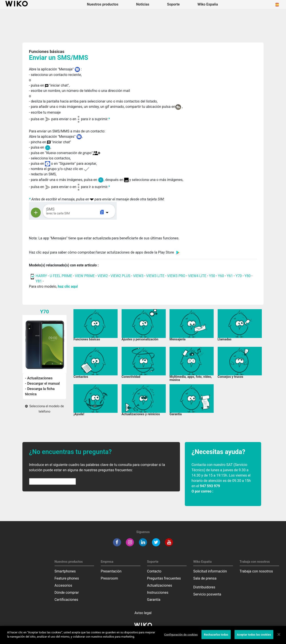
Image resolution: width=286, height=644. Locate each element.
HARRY (42, 276)
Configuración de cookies (181, 638)
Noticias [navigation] (143, 4)
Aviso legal (143, 613)
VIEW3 (138, 276)
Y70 (239, 276)
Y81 (39, 281)
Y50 (212, 276)
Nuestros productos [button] (103, 4)
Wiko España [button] (208, 4)
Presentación (111, 571)
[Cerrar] (279, 638)
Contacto (154, 571)
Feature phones (67, 578)
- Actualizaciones (39, 378)
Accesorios (63, 585)
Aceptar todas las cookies (254, 638)
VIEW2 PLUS (120, 276)
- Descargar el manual (42, 383)
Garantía (154, 600)
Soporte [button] (173, 4)
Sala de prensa (205, 578)
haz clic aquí (68, 286)
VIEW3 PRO (176, 276)
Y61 (230, 276)
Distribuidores (204, 587)
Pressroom (109, 578)
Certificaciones (66, 600)
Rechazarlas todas (216, 638)
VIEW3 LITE (155, 276)
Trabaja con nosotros (256, 571)
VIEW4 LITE (197, 276)
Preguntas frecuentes (164, 578)
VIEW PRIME (85, 276)
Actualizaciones (160, 585)
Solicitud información (210, 571)
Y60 (221, 276)
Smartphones (65, 571)
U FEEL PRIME (61, 276)
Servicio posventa (207, 594)
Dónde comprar (67, 593)
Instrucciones (158, 593)
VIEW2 (103, 276)
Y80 (248, 276)
